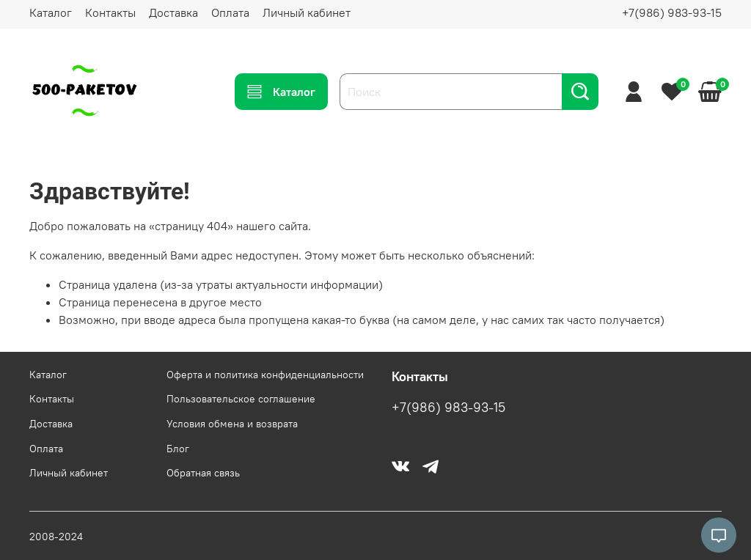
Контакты (110, 12)
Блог (178, 449)
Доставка (173, 12)
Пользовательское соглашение (241, 399)
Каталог (51, 12)
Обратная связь (203, 473)
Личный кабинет (307, 12)
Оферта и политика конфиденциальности (265, 375)
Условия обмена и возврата (232, 424)
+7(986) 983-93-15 (672, 12)
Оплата (230, 12)
